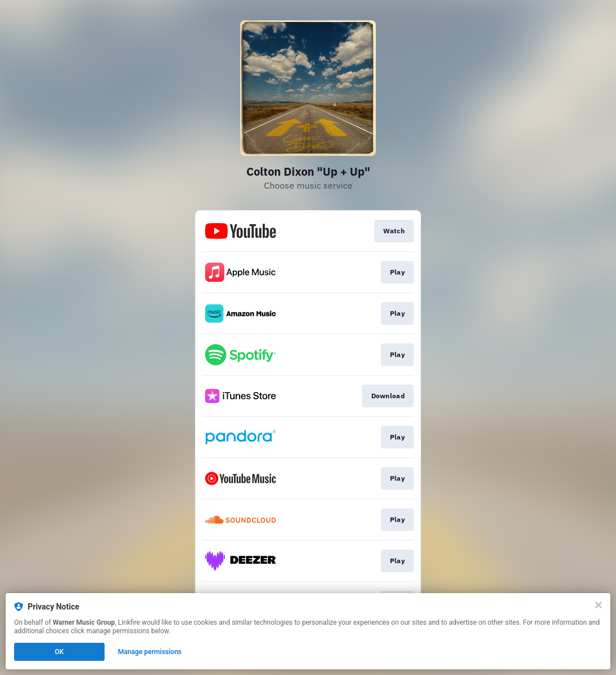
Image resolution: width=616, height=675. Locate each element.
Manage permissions (150, 652)
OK (59, 652)
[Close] (598, 605)
